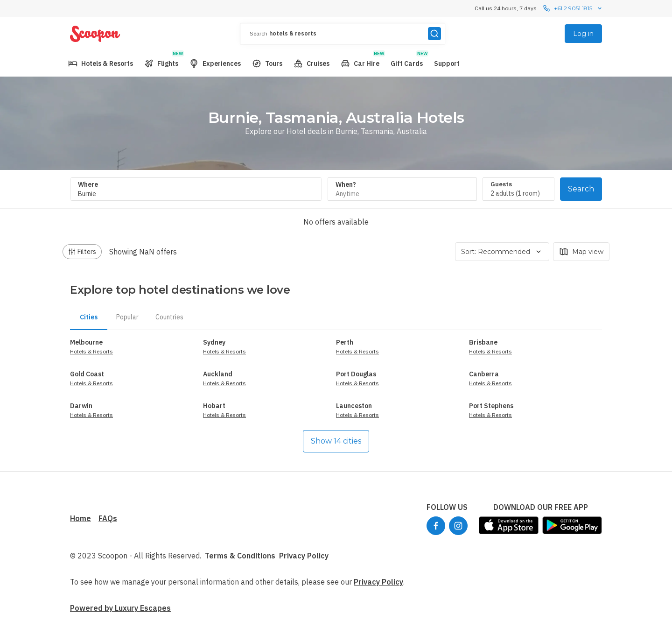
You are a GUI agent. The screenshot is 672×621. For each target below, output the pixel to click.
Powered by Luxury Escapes (120, 608)
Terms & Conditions (240, 556)
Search (581, 189)
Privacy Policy (304, 556)
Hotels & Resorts (91, 351)
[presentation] (343, 34)
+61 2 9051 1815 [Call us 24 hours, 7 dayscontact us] (573, 8)
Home (80, 518)
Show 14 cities (336, 441)
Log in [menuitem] (583, 34)
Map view (581, 252)
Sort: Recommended (502, 252)
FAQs (108, 518)
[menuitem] (101, 64)
